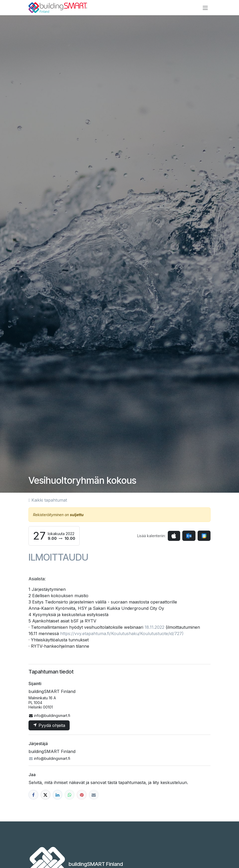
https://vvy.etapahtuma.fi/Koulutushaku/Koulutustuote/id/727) (122, 633)
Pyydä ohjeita (49, 725)
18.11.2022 (154, 627)
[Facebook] (33, 795)
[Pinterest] (82, 795)
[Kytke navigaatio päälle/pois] (205, 8)
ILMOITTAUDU (58, 557)
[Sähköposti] (94, 795)
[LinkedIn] (58, 795)
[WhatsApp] (70, 795)
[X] (46, 795)
